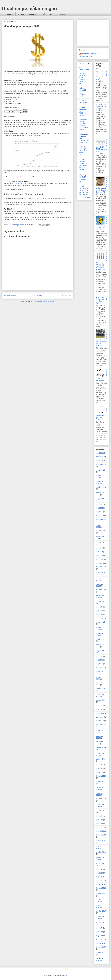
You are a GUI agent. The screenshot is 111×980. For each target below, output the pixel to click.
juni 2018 (99, 873)
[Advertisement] (93, 32)
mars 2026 (100, 460)
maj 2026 (100, 453)
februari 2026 (101, 464)
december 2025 (100, 477)
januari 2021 (101, 730)
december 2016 (100, 959)
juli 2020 (99, 765)
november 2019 (100, 794)
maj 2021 (100, 713)
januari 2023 (101, 622)
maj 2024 (100, 556)
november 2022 (100, 634)
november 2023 (100, 585)
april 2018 (100, 881)
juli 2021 (99, 706)
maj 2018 (100, 877)
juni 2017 (99, 932)
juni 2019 (99, 820)
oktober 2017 (101, 911)
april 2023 (100, 618)
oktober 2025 (101, 487)
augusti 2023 (101, 601)
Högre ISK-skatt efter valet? (83, 94)
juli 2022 (99, 656)
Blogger (65, 975)
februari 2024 (101, 567)
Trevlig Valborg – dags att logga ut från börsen (84, 126)
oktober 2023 (101, 590)
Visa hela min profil (86, 57)
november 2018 (100, 847)
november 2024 (100, 526)
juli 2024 (99, 548)
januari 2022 (101, 671)
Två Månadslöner (84, 70)
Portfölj (21, 14)
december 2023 (100, 579)
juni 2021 (99, 710)
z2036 (82, 187)
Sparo (82, 101)
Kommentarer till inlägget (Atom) (43, 301)
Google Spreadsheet (34, 135)
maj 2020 (100, 772)
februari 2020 (101, 776)
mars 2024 (100, 563)
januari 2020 (101, 782)
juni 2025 (99, 508)
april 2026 (100, 457)
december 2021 (100, 678)
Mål (44, 14)
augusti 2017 (101, 922)
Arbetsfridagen (18, 184)
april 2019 (100, 827)
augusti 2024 (101, 542)
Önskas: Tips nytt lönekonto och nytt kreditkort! (101, 107)
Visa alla (88, 198)
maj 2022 (100, 664)
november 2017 (100, 906)
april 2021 (100, 717)
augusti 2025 (101, 499)
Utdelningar (33, 14)
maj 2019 (100, 823)
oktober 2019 (101, 799)
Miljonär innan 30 (83, 89)
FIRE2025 (83, 120)
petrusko (83, 147)
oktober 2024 (101, 531)
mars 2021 (100, 721)
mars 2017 (100, 943)
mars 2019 (100, 831)
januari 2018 (101, 894)
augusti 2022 (101, 651)
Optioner (63, 14)
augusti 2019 (101, 810)
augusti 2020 (101, 759)
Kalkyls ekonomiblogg (84, 109)
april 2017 (100, 939)
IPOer (52, 14)
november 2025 (100, 482)
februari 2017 (101, 947)
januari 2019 (101, 841)
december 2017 (100, 901)
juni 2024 (99, 552)
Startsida (10, 14)
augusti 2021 (101, 700)
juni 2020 (99, 768)
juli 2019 (99, 816)
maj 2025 (100, 512)
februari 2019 (101, 835)
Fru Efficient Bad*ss (83, 176)
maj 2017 (100, 936)
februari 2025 (101, 519)
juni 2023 (99, 611)
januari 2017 (101, 953)
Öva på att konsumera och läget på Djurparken (102, 300)
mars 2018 (100, 884)
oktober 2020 (101, 747)
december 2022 (100, 629)
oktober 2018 (101, 852)
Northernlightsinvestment (84, 136)
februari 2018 (101, 888)
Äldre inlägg (67, 295)
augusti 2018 (101, 863)
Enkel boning (82, 161)
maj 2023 (100, 614)
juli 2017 (99, 928)
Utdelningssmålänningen (29, 9)
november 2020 (100, 743)
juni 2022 (99, 660)
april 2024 (100, 559)
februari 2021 (101, 725)
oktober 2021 (101, 689)
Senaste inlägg (10, 295)
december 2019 (100, 788)
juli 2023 (99, 607)
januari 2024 (101, 573)
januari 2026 (101, 470)
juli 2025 (99, 504)
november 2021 (100, 684)
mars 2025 (100, 516)
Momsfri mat (84, 103)
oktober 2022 (101, 639)
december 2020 (100, 737)
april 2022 (100, 668)
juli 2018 (99, 869)
